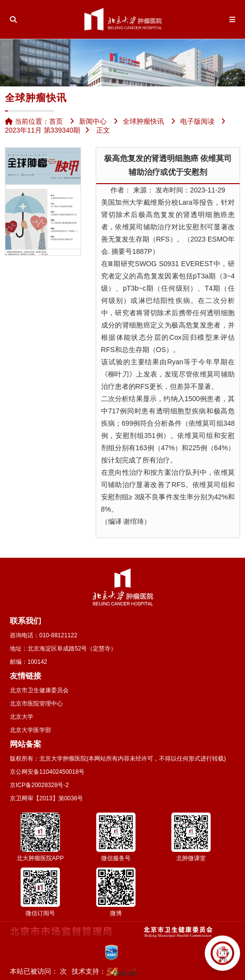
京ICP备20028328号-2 (39, 785)
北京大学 (22, 717)
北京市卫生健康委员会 (39, 690)
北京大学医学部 (30, 730)
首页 (56, 121)
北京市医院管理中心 (36, 704)
